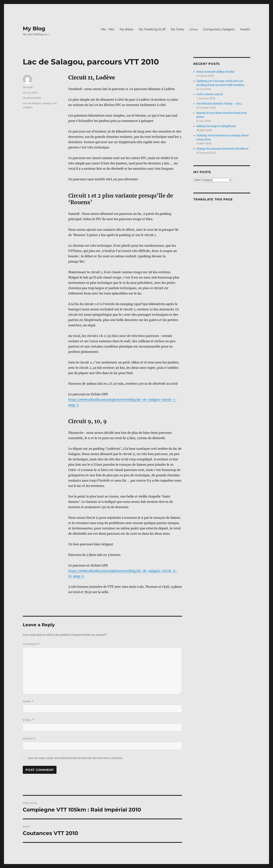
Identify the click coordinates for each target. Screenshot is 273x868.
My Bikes (126, 29)
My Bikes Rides (32, 98)
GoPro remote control (210, 94)
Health (245, 29)
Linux (194, 29)
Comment (31, 644)
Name (28, 701)
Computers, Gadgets (219, 29)
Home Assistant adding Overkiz (215, 72)
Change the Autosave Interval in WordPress (222, 149)
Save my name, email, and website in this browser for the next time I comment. (75, 758)
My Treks (177, 29)
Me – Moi (108, 29)
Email (28, 720)
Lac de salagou (32, 103)
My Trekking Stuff (152, 29)
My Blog (34, 28)
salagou (47, 103)
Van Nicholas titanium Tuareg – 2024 (219, 104)
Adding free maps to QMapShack (216, 126)
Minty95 (28, 87)
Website (29, 739)
